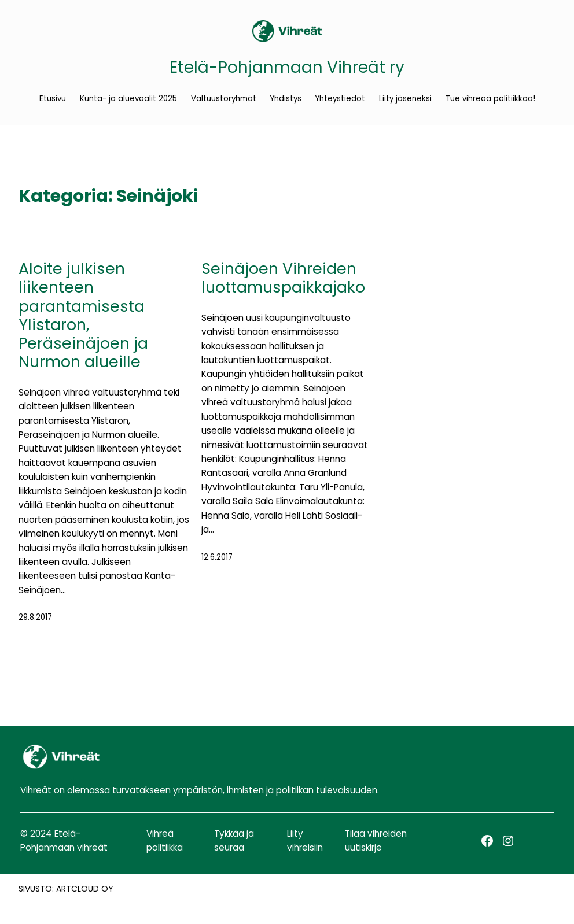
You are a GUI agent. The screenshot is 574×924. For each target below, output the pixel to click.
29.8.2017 (35, 617)
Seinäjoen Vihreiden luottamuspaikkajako (283, 278)
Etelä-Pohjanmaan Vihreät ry (287, 67)
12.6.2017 (217, 557)
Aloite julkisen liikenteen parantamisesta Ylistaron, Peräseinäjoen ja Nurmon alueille (83, 316)
